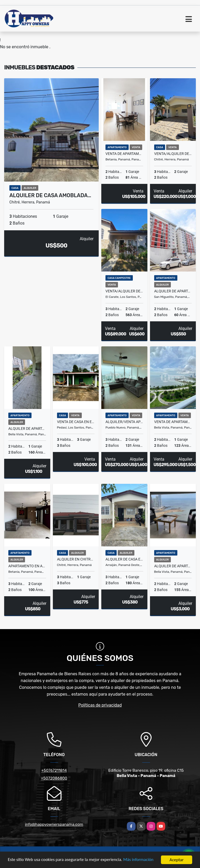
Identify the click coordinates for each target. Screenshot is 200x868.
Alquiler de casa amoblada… (50, 195)
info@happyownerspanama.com (54, 824)
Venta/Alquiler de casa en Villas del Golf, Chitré (173, 154)
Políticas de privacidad (100, 705)
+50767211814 (54, 770)
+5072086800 (54, 778)
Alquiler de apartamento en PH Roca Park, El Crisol (173, 291)
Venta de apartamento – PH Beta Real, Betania (124, 154)
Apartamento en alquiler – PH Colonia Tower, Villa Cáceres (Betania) (27, 566)
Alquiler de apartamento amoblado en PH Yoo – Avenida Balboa (173, 566)
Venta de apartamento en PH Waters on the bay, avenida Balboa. (173, 422)
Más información (139, 860)
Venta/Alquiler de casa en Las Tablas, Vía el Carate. (124, 291)
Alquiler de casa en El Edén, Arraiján (124, 559)
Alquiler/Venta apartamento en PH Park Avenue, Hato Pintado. (124, 422)
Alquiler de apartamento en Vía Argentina (27, 429)
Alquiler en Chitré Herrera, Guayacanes (76, 559)
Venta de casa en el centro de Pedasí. (76, 422)
